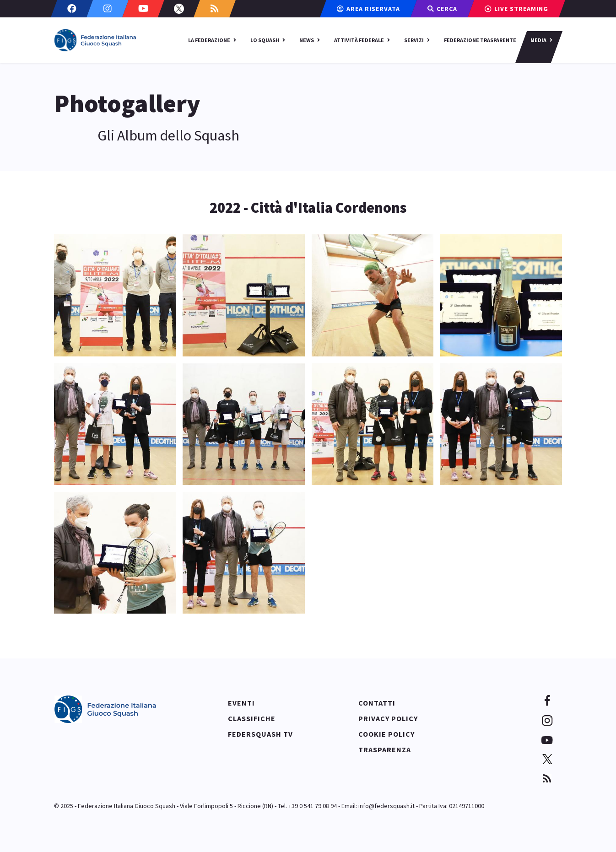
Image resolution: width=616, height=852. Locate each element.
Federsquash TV (260, 734)
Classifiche (252, 718)
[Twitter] (179, 9)
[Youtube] (143, 9)
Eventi (241, 703)
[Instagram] (108, 9)
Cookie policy (386, 734)
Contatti (377, 703)
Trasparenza (385, 750)
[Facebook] (72, 9)
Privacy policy (388, 718)
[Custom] (215, 9)
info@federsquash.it (386, 806)
